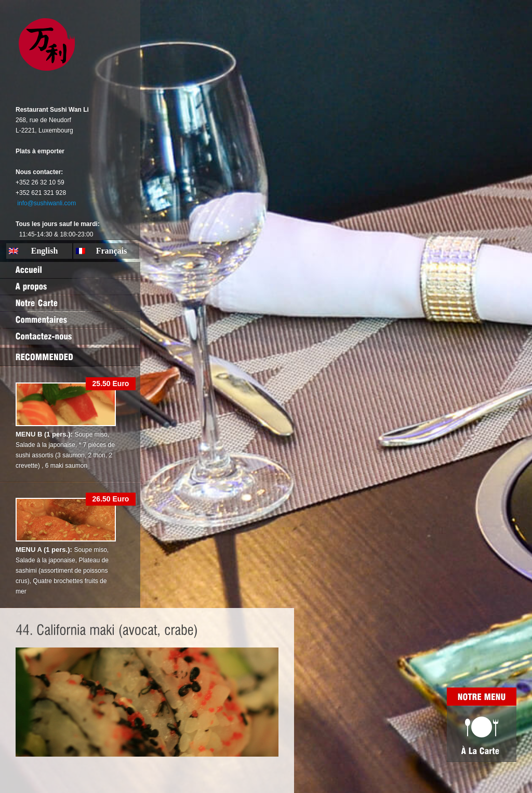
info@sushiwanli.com (46, 203)
